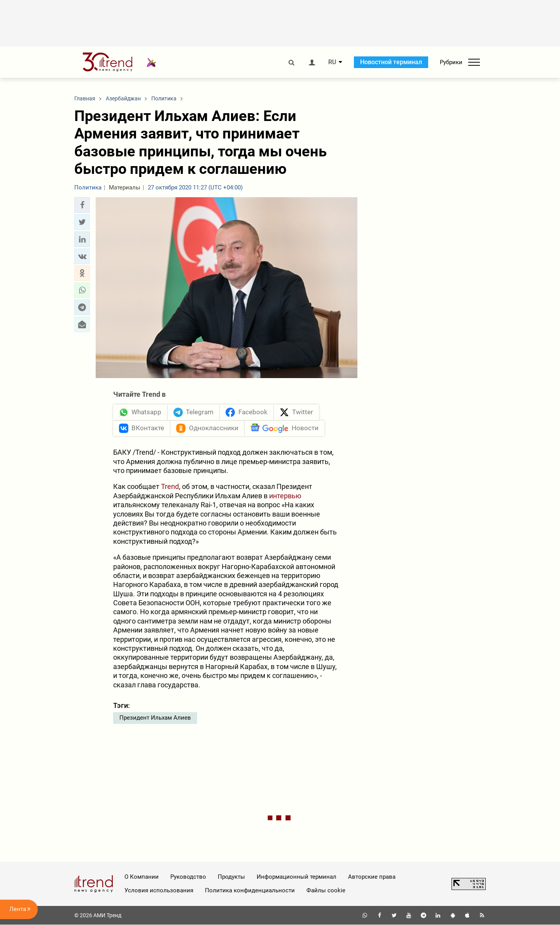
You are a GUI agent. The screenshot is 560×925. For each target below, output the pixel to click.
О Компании (142, 877)
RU (332, 62)
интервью (285, 496)
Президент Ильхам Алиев (155, 718)
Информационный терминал (297, 877)
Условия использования (159, 890)
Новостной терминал (391, 62)
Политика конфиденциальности (250, 890)
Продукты (231, 877)
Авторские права (372, 877)
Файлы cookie (326, 890)
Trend (170, 487)
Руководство (188, 877)
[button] (82, 205)
